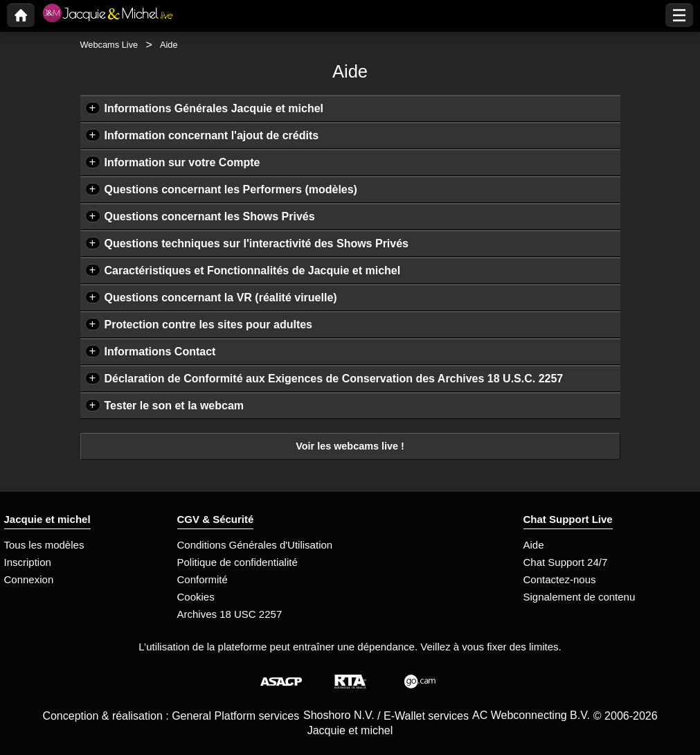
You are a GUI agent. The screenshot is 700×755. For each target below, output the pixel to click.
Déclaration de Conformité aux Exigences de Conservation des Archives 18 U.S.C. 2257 (334, 379)
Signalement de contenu (580, 597)
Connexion (29, 579)
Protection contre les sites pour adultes (209, 325)
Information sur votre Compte (182, 162)
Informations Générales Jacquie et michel (214, 108)
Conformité (203, 579)
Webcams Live (109, 45)
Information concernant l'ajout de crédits (212, 135)
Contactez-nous (560, 579)
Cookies (196, 597)
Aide (534, 545)
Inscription (28, 562)
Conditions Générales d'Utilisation (255, 545)
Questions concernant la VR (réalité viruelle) (221, 297)
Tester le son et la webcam (174, 406)
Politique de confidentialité (237, 562)
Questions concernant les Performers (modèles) (231, 189)
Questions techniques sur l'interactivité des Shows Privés (257, 243)
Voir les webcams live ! (350, 446)
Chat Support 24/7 (566, 562)
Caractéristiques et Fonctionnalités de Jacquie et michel (253, 270)
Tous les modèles (44, 545)
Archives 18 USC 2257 (230, 614)
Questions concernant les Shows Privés (210, 216)
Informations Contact (160, 352)
